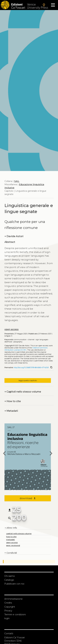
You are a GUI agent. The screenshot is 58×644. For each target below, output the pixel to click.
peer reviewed (13, 545)
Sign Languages (42, 340)
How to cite (13, 401)
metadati (11, 539)
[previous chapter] (4, 454)
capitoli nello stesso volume (19, 533)
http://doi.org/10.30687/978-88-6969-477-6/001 (31, 368)
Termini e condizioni (15, 614)
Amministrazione (13, 599)
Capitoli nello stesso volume (23, 392)
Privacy (8, 611)
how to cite (11, 537)
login (7, 618)
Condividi (11, 553)
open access (12, 329)
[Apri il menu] (53, 5)
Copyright (10, 607)
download (28, 498)
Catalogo (9, 580)
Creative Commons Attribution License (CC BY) (26, 349)
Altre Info (11, 528)
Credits (8, 603)
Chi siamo (10, 576)
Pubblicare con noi (14, 584)
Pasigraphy (18, 342)
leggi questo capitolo (28, 380)
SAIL (17, 181)
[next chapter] (51, 454)
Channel (31, 340)
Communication (20, 340)
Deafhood (8, 342)
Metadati (11, 411)
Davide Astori (14, 236)
